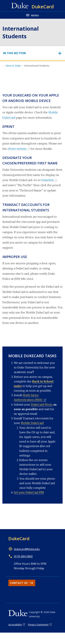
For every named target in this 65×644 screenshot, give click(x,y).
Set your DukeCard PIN (29, 492)
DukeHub (48, 180)
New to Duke (13, 66)
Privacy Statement (38, 625)
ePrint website (17, 149)
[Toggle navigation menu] (32, 15)
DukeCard (19, 538)
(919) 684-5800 (23, 556)
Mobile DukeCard (32, 423)
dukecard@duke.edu (27, 549)
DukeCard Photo (42, 405)
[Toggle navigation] (32, 53)
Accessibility (15, 625)
